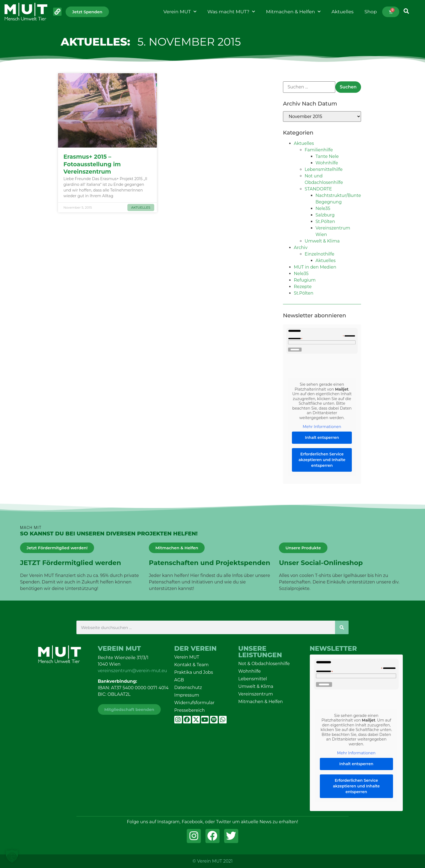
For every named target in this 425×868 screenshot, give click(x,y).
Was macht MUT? (231, 12)
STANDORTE (318, 189)
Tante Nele (327, 156)
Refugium (305, 280)
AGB (179, 680)
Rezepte (303, 287)
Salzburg (325, 215)
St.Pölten (325, 221)
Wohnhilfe (327, 163)
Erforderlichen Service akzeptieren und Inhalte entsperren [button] (322, 460)
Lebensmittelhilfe (324, 169)
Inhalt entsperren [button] (322, 438)
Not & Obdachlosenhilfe (264, 664)
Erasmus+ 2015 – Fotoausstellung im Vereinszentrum (92, 164)
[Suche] (342, 627)
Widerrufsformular (194, 703)
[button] (12, 856)
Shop (371, 12)
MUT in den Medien (315, 267)
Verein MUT (180, 12)
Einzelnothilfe (320, 254)
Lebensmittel (253, 679)
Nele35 (323, 208)
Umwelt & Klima (322, 241)
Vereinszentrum (256, 694)
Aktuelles (342, 12)
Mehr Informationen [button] (322, 427)
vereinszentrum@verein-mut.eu (133, 671)
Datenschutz (188, 687)
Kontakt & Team (191, 665)
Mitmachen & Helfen (293, 12)
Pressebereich (190, 710)
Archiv (301, 248)
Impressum (187, 695)
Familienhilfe (319, 150)
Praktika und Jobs (194, 672)
